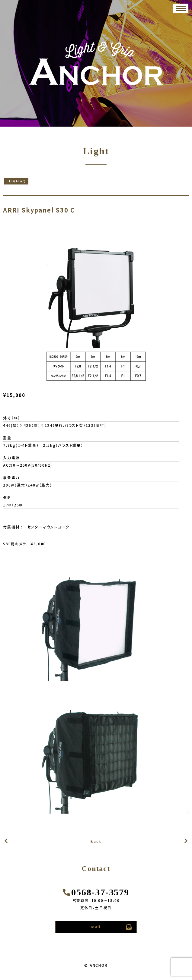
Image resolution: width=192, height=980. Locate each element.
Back (96, 841)
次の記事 (6, 841)
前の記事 (186, 841)
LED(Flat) (16, 181)
